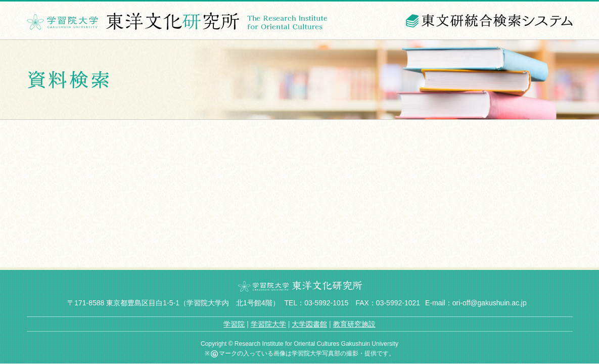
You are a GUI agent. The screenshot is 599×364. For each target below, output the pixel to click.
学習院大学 (268, 324)
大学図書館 (309, 324)
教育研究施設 (354, 324)
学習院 (234, 324)
